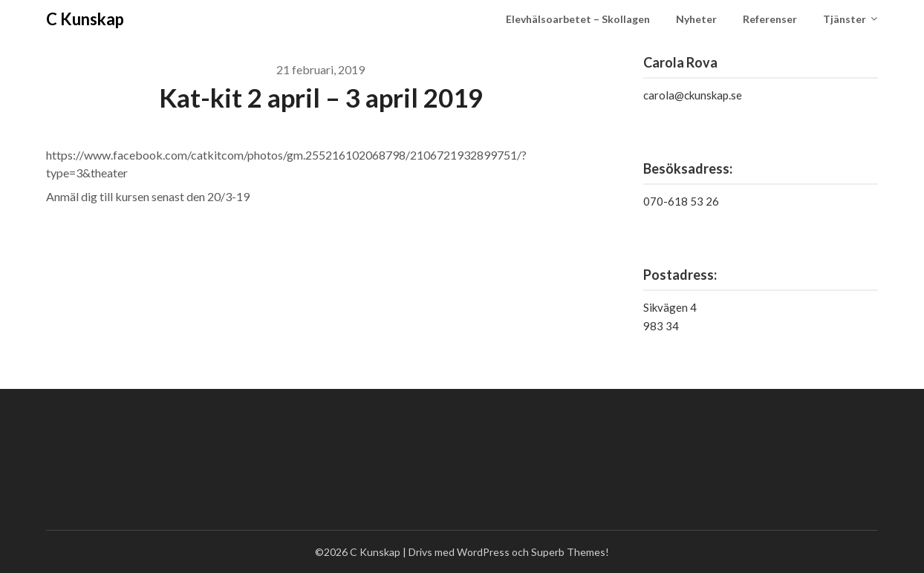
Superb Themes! (570, 552)
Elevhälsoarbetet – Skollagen (578, 19)
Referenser (770, 19)
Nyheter (696, 19)
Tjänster (845, 19)
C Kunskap (85, 19)
